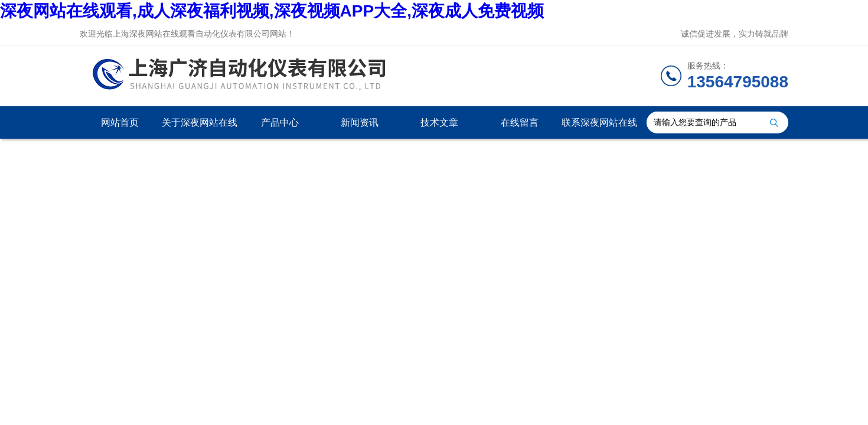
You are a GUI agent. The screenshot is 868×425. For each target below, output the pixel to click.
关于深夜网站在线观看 (200, 128)
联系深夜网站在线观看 (599, 128)
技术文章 (439, 122)
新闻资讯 (360, 122)
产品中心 (280, 122)
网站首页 (120, 122)
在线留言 (520, 122)
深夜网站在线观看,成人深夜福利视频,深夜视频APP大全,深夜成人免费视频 (272, 11)
